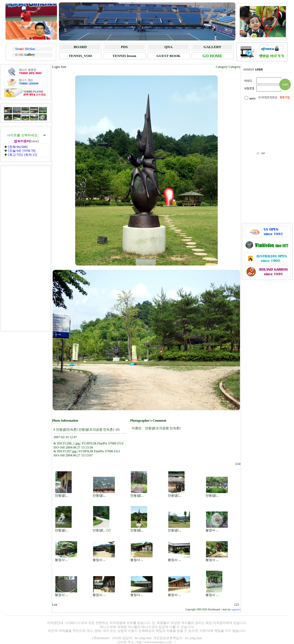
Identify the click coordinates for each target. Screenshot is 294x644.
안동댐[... (61, 495)
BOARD (80, 47)
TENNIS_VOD (80, 56)
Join (64, 67)
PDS (124, 47)
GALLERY (212, 47)
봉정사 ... (212, 530)
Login (56, 67)
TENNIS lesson (124, 56)
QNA (169, 47)
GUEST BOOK (168, 56)
